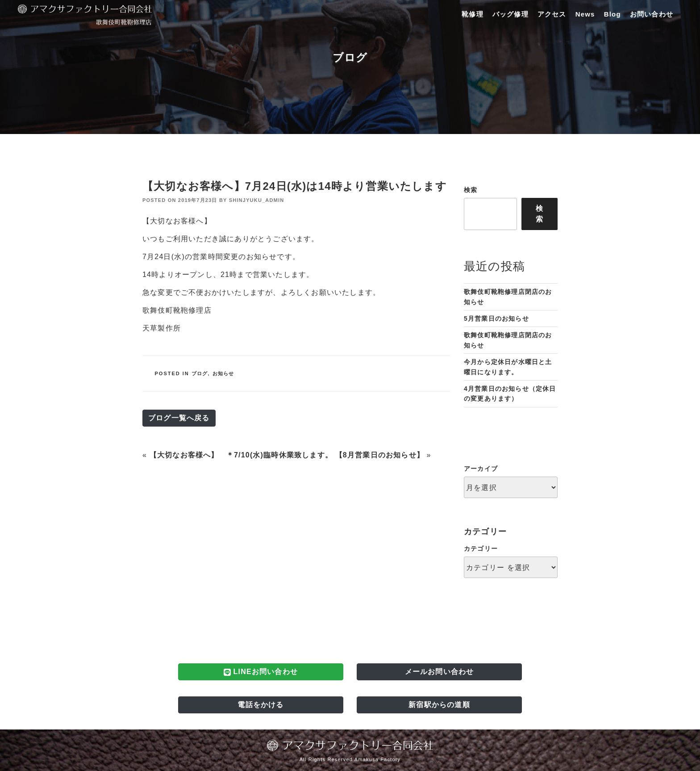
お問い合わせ (652, 14)
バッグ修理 (510, 14)
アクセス (552, 14)
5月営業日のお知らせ (496, 318)
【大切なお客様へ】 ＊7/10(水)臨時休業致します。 (241, 455)
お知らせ (223, 373)
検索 (471, 190)
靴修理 (473, 14)
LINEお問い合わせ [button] (261, 672)
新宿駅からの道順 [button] (439, 705)
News (585, 14)
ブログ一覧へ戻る (179, 418)
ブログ (200, 373)
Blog (612, 14)
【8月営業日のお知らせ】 (380, 455)
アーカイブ (481, 469)
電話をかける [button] (260, 705)
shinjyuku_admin (257, 200)
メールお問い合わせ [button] (440, 672)
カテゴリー (481, 549)
